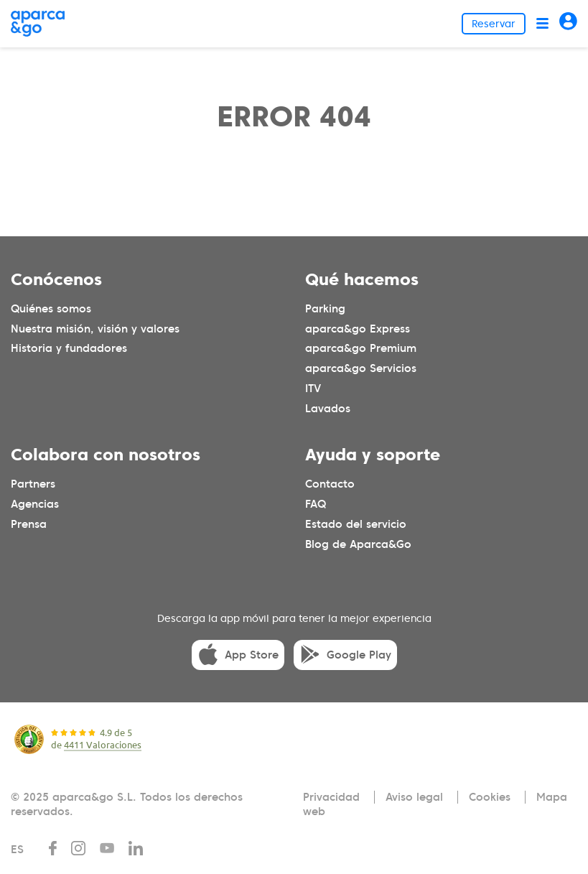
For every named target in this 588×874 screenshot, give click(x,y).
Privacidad (331, 797)
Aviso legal (414, 797)
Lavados (328, 409)
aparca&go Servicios (361, 368)
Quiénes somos (51, 309)
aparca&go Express (358, 329)
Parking (325, 309)
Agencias (35, 504)
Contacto (330, 484)
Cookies (490, 797)
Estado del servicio (356, 524)
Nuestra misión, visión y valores (95, 329)
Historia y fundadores (69, 348)
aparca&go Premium (361, 348)
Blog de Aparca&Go (358, 544)
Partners (33, 484)
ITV (313, 389)
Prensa (29, 524)
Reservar (494, 24)
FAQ (316, 504)
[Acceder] (568, 23)
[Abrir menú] (542, 23)
